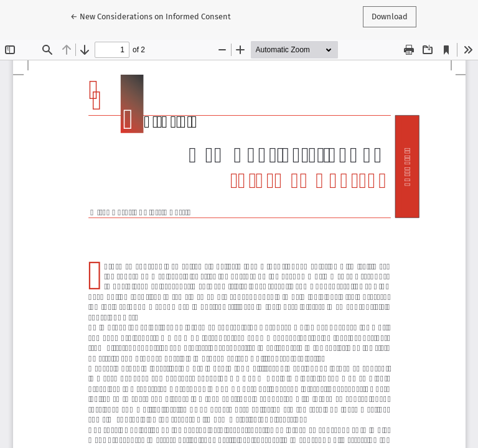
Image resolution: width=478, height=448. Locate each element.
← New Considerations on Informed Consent (151, 16)
